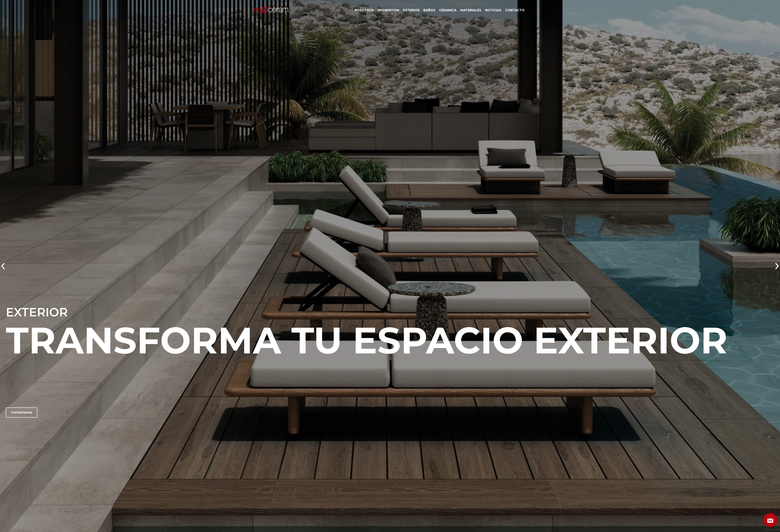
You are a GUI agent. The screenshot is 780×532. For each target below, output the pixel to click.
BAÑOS (429, 10)
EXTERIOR (411, 10)
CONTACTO (515, 10)
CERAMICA (448, 10)
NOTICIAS (493, 10)
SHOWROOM (388, 10)
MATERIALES (471, 10)
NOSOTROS (364, 10)
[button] (3, 266)
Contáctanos (22, 412)
